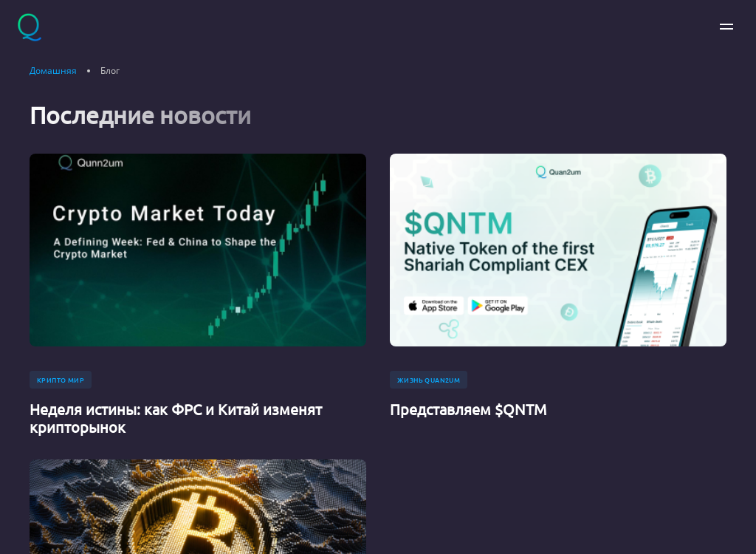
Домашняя (53, 71)
